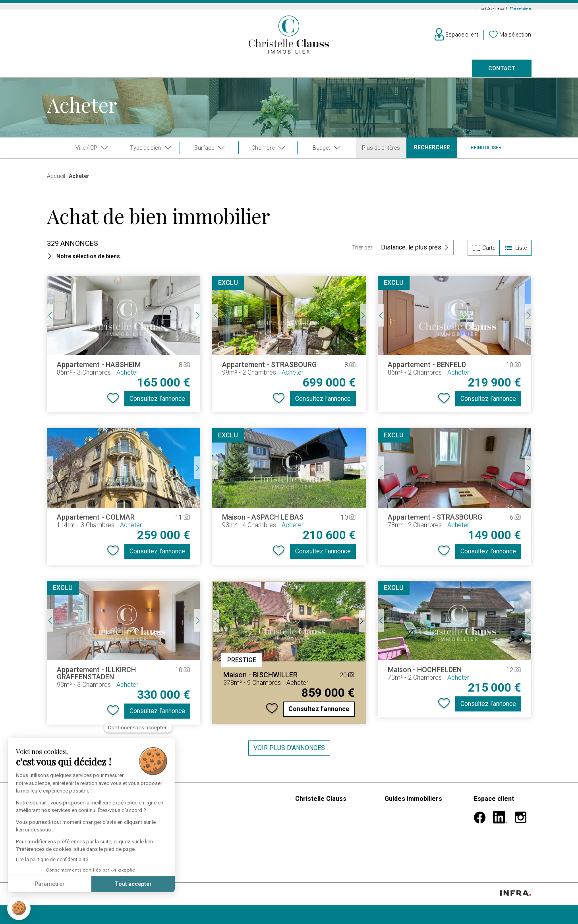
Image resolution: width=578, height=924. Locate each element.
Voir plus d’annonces (289, 753)
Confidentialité (104, 909)
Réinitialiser (486, 153)
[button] (19, 908)
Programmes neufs (276, 74)
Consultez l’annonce (157, 404)
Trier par (362, 253)
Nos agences (413, 74)
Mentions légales (65, 909)
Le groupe (309, 817)
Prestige (207, 74)
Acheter (59, 74)
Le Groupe (492, 9)
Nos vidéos (311, 836)
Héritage (396, 845)
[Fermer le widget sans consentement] (138, 728)
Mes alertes (490, 826)
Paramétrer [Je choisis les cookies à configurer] (50, 884)
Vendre (155, 74)
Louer (108, 74)
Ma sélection (492, 836)
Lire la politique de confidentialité (52, 860)
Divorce (395, 836)
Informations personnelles (510, 817)
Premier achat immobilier (419, 817)
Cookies (132, 909)
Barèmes (219, 804)
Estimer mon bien (232, 817)
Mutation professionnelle (419, 826)
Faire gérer (349, 74)
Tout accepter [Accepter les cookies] (133, 884)
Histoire (306, 826)
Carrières (310, 855)
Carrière (520, 9)
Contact (502, 74)
